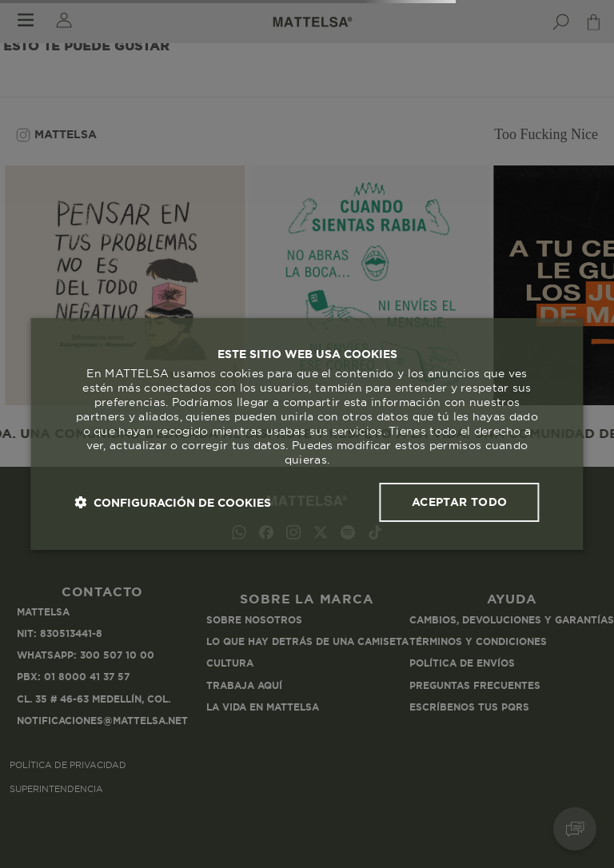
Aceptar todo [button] (460, 502)
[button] (173, 502)
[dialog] (307, 434)
